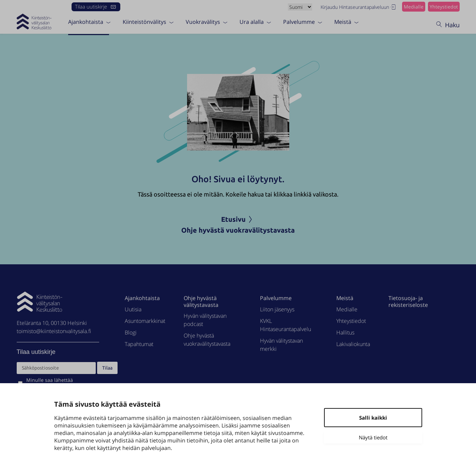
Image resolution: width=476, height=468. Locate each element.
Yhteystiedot (444, 7)
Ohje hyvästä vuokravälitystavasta (238, 230)
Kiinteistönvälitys (144, 21)
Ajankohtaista (86, 21)
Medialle (414, 7)
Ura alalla (252, 21)
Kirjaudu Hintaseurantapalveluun (359, 7)
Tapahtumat (139, 344)
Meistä (343, 21)
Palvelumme (299, 21)
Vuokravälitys (203, 21)
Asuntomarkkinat (145, 321)
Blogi (131, 332)
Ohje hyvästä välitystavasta (201, 301)
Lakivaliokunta (353, 344)
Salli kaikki (373, 418)
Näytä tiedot (373, 437)
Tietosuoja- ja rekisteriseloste (408, 301)
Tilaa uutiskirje (96, 6)
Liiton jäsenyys (277, 309)
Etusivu (238, 219)
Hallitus (345, 332)
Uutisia (133, 309)
